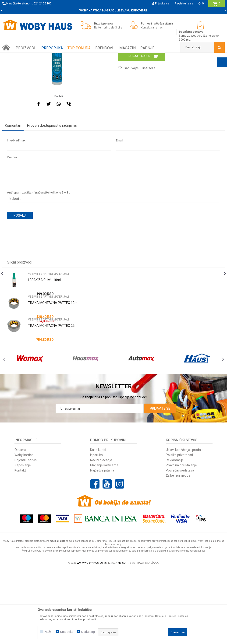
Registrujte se (184, 3)
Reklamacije (175, 534)
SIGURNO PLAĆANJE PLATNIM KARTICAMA (113, 10)
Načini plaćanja (101, 534)
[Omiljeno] (201, 3)
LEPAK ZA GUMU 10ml (44, 343)
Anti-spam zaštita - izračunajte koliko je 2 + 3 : (38, 256)
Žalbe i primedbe (178, 549)
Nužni (48, 632)
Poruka (12, 220)
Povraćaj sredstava (180, 544)
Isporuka (96, 529)
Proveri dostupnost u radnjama (52, 189)
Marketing (88, 632)
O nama (20, 524)
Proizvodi (35, 56)
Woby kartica (24, 529)
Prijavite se (160, 482)
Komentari (13, 189)
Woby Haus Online (14, 56)
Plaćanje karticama (104, 539)
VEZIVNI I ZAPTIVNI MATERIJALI (95, 56)
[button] (202, 47)
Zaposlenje (23, 539)
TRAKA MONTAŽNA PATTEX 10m (53, 366)
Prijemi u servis (26, 534)
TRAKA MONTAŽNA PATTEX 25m (53, 389)
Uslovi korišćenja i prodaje (185, 524)
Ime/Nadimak (16, 204)
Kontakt (20, 544)
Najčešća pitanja (102, 544)
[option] (113, 11)
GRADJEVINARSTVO (58, 56)
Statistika (67, 632)
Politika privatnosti (179, 529)
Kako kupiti (98, 524)
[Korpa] (217, 5)
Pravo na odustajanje (181, 539)
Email (119, 204)
